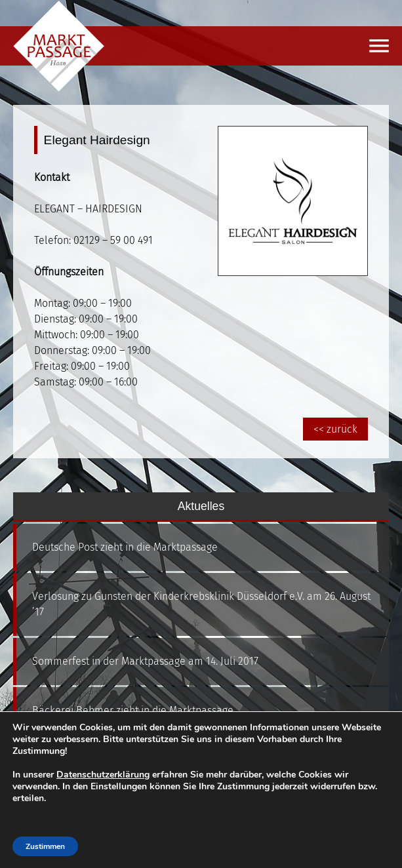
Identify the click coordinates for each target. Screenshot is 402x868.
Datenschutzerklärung (103, 775)
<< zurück (335, 429)
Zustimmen (45, 846)
